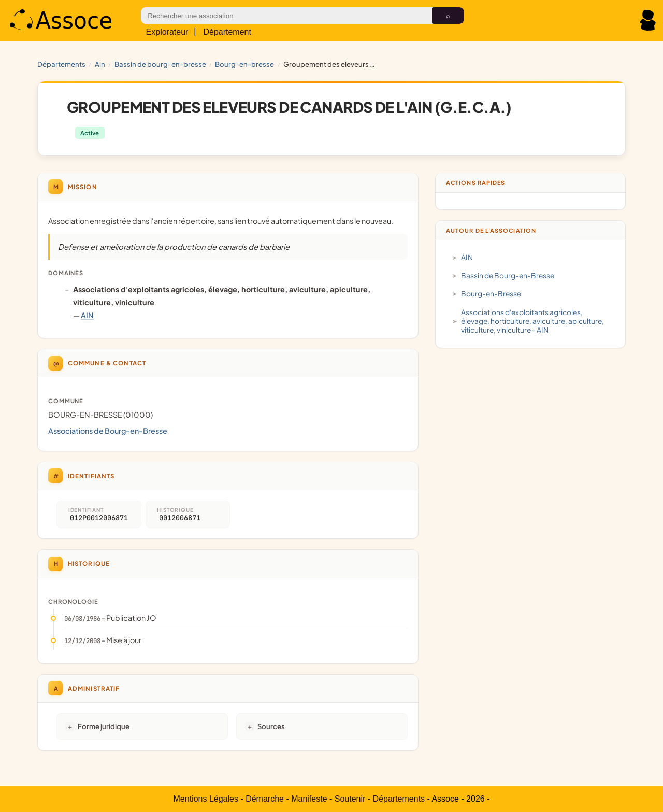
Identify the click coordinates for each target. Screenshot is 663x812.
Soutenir (350, 799)
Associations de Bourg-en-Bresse (108, 431)
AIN (100, 64)
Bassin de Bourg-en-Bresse (160, 64)
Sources (271, 726)
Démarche (265, 799)
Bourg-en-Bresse (244, 64)
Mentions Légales (206, 799)
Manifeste (309, 799)
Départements (61, 64)
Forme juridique (104, 726)
